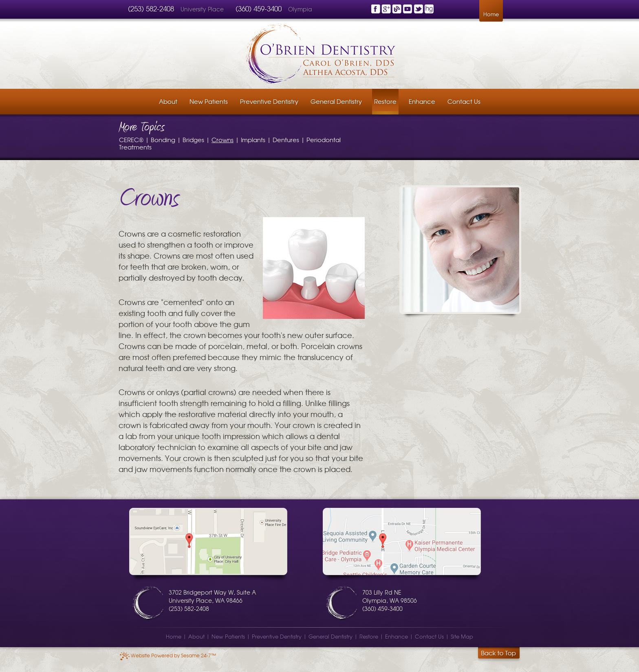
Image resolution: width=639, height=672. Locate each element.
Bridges (193, 139)
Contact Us (429, 636)
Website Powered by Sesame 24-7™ (168, 655)
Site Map (462, 636)
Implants (253, 139)
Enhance (397, 636)
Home (491, 14)
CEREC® (131, 139)
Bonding (163, 139)
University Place (203, 9)
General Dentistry (331, 636)
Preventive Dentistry (277, 636)
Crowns (223, 139)
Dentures (286, 139)
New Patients (228, 636)
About (196, 636)
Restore (369, 636)
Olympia (300, 9)
